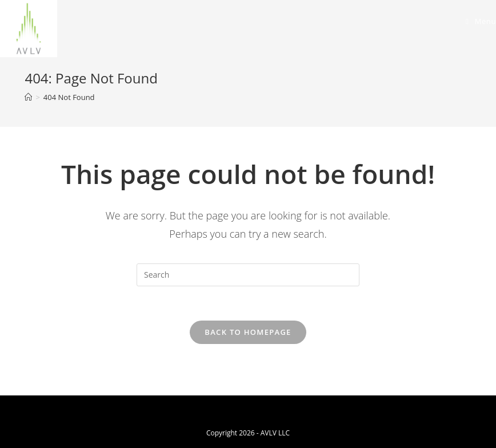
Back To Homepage (248, 332)
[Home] (28, 97)
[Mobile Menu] (481, 21)
